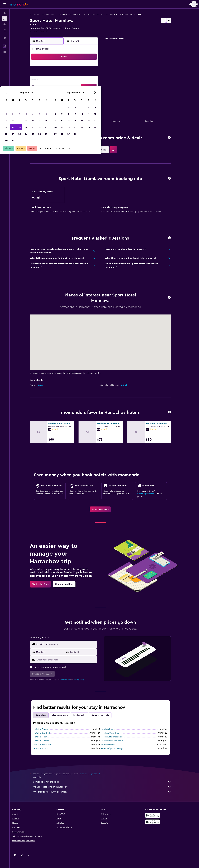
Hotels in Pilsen (44, 737)
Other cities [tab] (45, 715)
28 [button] (88, 94)
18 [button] (68, 87)
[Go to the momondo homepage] (19, 4)
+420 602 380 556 (43, 31)
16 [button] (55, 87)
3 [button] (62, 74)
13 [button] (82, 80)
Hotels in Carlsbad (46, 733)
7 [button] (88, 74)
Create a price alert (149, 494)
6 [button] (82, 74)
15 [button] (95, 80)
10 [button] (62, 80)
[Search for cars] (5, 24)
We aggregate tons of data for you (106, 787)
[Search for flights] (5, 13)
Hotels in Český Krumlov (116, 733)
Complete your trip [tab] (104, 715)
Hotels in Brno (111, 729)
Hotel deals (38, 14)
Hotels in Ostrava (45, 741)
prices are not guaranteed (94, 774)
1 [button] (95, 67)
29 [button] (95, 94)
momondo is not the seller (106, 782)
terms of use (69, 680)
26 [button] (75, 94)
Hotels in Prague (45, 729)
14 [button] (88, 80)
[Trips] (5, 38)
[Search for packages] (5, 30)
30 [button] (55, 100)
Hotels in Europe (52, 14)
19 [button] (75, 87)
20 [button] (82, 87)
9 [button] (55, 80)
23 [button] (55, 94)
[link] (104, 509)
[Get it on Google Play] (159, 815)
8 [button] (95, 74)
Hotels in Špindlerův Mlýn (116, 749)
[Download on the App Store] (159, 822)
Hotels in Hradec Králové (116, 741)
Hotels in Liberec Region (97, 14)
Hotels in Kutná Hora (47, 745)
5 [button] (75, 74)
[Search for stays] (5, 19)
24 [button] (62, 94)
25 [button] (68, 94)
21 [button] (88, 87)
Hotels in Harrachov (117, 14)
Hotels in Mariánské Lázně (116, 737)
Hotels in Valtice (112, 745)
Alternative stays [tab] (64, 715)
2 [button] (55, 74)
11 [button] (68, 80)
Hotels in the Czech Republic (73, 14)
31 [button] (62, 100)
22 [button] (95, 87)
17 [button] (62, 87)
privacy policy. (83, 680)
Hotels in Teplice (45, 749)
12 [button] (75, 80)
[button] (5, 4)
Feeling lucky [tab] (83, 715)
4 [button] (68, 74)
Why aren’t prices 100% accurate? (106, 792)
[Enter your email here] (70, 660)
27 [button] (82, 94)
